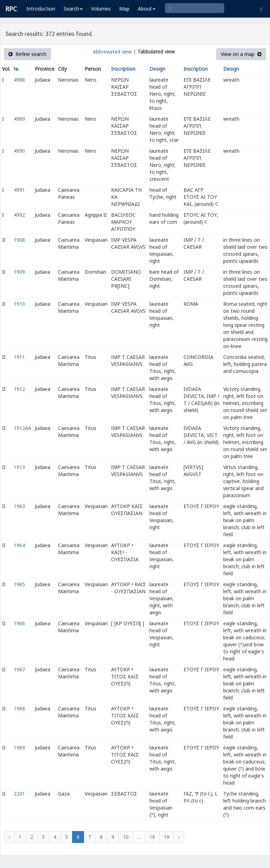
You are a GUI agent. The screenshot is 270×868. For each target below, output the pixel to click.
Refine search (27, 54)
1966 (19, 623)
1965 (19, 584)
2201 (19, 794)
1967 (19, 669)
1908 (19, 240)
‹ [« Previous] (9, 837)
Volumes (101, 9)
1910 (19, 304)
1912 (19, 389)
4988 (19, 80)
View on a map (241, 54)
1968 (19, 708)
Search (73, 9)
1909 (19, 272)
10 (126, 837)
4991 (19, 190)
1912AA (22, 428)
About (147, 9)
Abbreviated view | (114, 52)
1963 (19, 506)
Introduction (41, 9)
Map (124, 9)
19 (167, 837)
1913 (19, 467)
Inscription (123, 69)
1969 (19, 747)
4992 (19, 215)
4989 (19, 119)
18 (152, 837)
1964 (19, 545)
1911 (19, 357)
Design (157, 69)
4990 (19, 151)
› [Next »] (179, 837)
